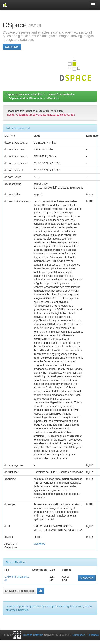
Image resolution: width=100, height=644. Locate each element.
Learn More (12, 47)
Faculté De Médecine (62, 95)
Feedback (93, 635)
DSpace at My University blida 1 (25, 95)
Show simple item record (19, 591)
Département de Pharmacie (26, 98)
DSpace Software (33, 635)
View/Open (87, 578)
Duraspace (79, 635)
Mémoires (53, 98)
